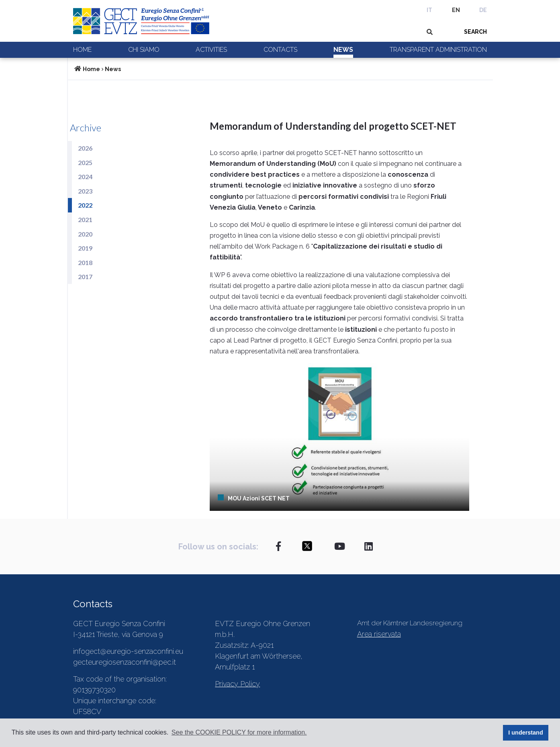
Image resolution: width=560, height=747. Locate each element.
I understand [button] (525, 733)
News (343, 50)
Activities (211, 50)
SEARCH (475, 32)
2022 (85, 205)
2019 (85, 248)
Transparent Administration (438, 50)
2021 (85, 219)
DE (483, 10)
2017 (85, 277)
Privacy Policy (237, 684)
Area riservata (379, 634)
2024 (85, 177)
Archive (86, 128)
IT (429, 10)
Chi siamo (144, 50)
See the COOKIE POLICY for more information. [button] (239, 732)
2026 (85, 148)
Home (82, 50)
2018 (85, 262)
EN (456, 10)
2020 (85, 234)
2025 (85, 162)
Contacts (280, 50)
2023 (85, 191)
